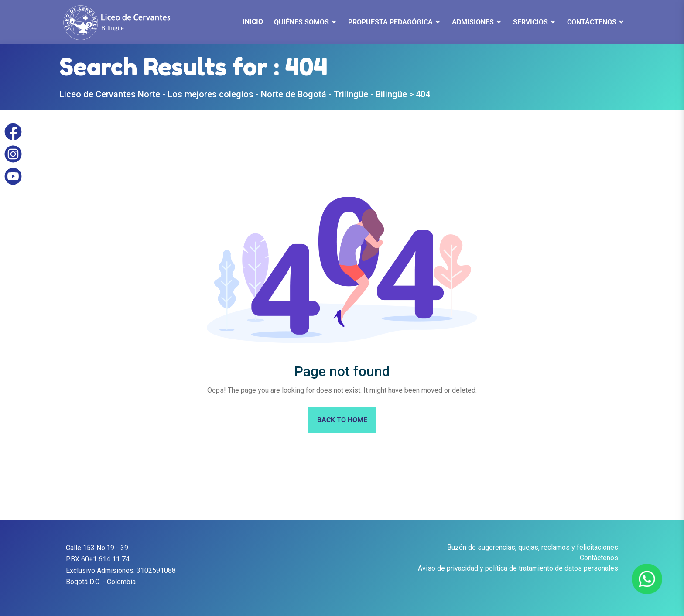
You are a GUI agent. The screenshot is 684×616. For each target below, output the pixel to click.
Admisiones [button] (473, 22)
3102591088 (156, 570)
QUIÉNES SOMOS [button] (301, 22)
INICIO (253, 22)
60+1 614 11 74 (105, 559)
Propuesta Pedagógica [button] (390, 22)
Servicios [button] (530, 22)
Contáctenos (599, 558)
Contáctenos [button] (592, 22)
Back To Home (342, 420)
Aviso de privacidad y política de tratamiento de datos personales (518, 568)
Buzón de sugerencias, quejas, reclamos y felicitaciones (533, 547)
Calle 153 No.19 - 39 (97, 548)
